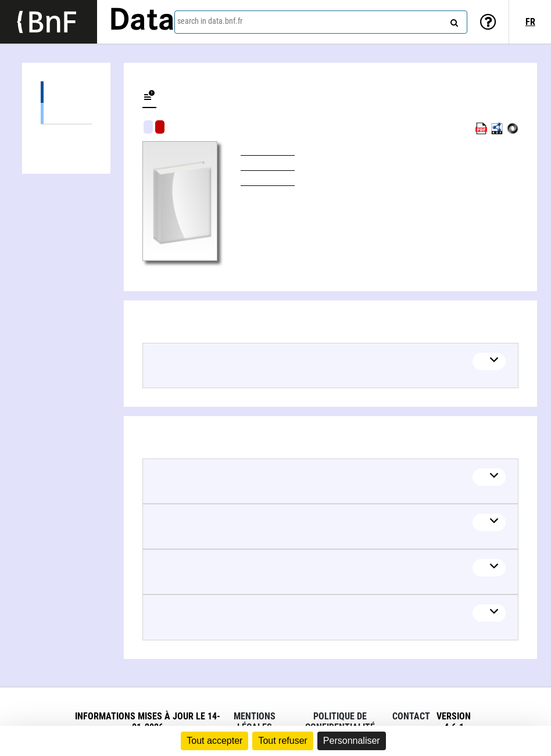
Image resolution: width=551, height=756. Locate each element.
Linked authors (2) (66, 135)
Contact (411, 716)
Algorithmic (160, 127)
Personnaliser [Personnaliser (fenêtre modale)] (352, 741)
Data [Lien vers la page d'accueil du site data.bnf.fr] (142, 22)
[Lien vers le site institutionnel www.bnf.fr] (49, 22)
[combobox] (321, 22)
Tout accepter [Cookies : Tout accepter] (214, 741)
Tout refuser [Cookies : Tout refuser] (282, 741)
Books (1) (66, 113)
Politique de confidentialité (340, 722)
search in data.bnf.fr (210, 21)
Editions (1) (66, 92)
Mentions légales (255, 722)
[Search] (453, 20)
